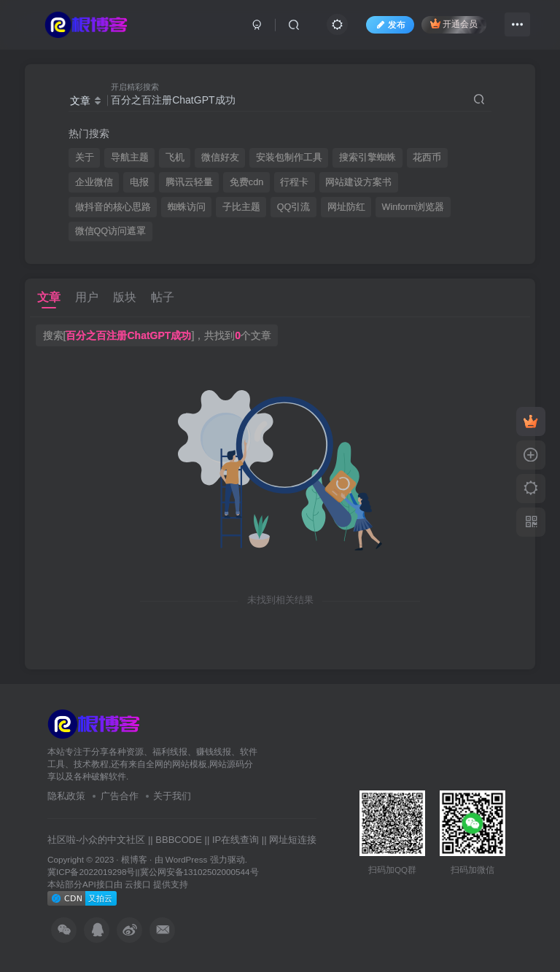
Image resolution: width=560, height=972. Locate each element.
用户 (87, 297)
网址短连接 (293, 840)
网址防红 (346, 207)
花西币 (427, 158)
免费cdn (246, 182)
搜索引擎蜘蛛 (367, 158)
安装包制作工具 (289, 158)
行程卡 (294, 182)
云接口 (138, 884)
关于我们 (172, 796)
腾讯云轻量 (189, 182)
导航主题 (130, 158)
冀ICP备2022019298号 (91, 872)
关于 (85, 158)
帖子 (163, 297)
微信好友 (220, 158)
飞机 (175, 158)
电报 (139, 182)
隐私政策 (66, 796)
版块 (125, 297)
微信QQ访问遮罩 (111, 231)
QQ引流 (294, 207)
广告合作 (120, 796)
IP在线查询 (236, 840)
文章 (49, 297)
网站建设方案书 (358, 182)
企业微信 (94, 182)
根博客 (134, 859)
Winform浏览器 (413, 207)
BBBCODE (179, 840)
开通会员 (454, 24)
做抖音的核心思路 (113, 207)
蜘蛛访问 (187, 207)
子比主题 (241, 207)
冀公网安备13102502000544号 (199, 872)
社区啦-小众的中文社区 (96, 840)
